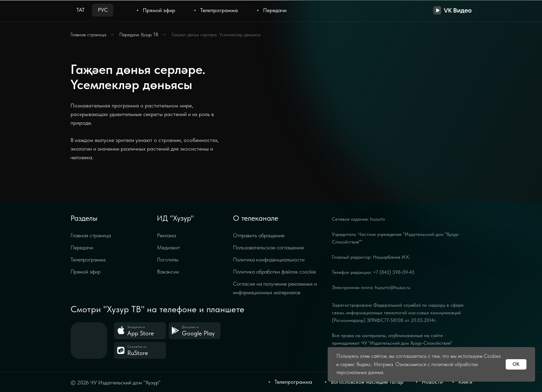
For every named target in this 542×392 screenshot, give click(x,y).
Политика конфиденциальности (269, 260)
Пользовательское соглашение (268, 247)
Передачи (82, 247)
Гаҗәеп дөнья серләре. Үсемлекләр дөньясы (216, 35)
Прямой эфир (86, 272)
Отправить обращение (259, 235)
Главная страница (88, 35)
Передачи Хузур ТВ (139, 35)
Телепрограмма (88, 260)
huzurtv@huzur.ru (393, 287)
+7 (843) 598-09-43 (394, 272)
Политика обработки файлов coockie (274, 272)
